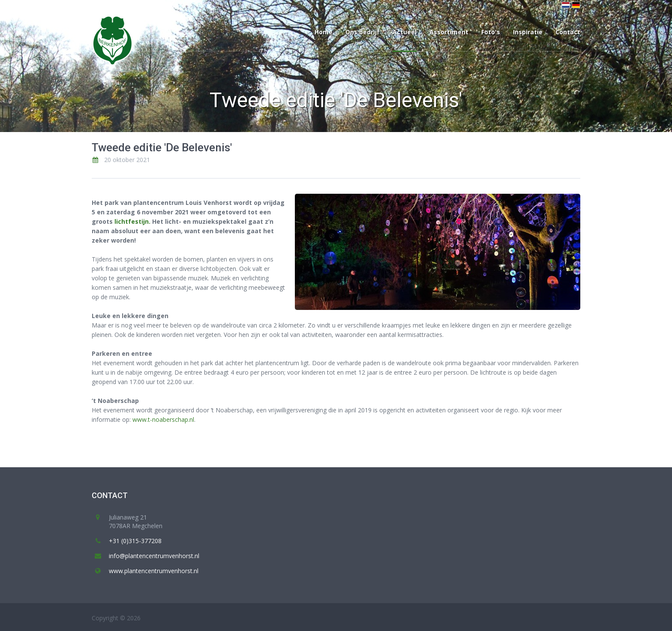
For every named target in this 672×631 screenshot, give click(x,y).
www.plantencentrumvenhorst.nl (154, 571)
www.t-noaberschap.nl (163, 419)
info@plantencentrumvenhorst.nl (154, 556)
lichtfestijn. (132, 221)
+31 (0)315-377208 (135, 541)
